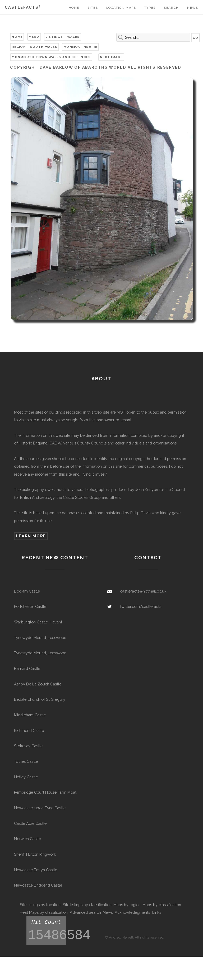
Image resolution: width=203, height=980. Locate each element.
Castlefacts (23, 7)
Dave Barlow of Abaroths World (83, 67)
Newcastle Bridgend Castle (38, 885)
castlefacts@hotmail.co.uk (143, 591)
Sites (93, 8)
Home (74, 8)
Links (157, 912)
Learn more (31, 536)
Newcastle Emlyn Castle (36, 870)
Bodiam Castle (27, 591)
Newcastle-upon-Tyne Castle (40, 808)
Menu (34, 37)
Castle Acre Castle (30, 823)
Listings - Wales (63, 37)
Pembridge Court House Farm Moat (45, 792)
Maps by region (127, 905)
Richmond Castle (29, 730)
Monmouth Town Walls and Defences (51, 57)
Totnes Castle (26, 761)
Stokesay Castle (28, 746)
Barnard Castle (27, 668)
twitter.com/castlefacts (141, 606)
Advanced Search (85, 912)
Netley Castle (26, 777)
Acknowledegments (132, 912)
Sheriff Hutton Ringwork (35, 854)
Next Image (111, 57)
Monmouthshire (80, 47)
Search (171, 8)
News (193, 8)
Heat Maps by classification (44, 912)
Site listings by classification (87, 905)
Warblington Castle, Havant (38, 622)
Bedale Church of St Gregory (40, 699)
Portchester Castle (30, 606)
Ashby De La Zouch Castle (38, 684)
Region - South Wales (34, 47)
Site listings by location (40, 905)
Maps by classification (162, 905)
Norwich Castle (27, 839)
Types (150, 8)
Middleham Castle (30, 715)
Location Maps (121, 8)
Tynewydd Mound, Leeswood (40, 638)
